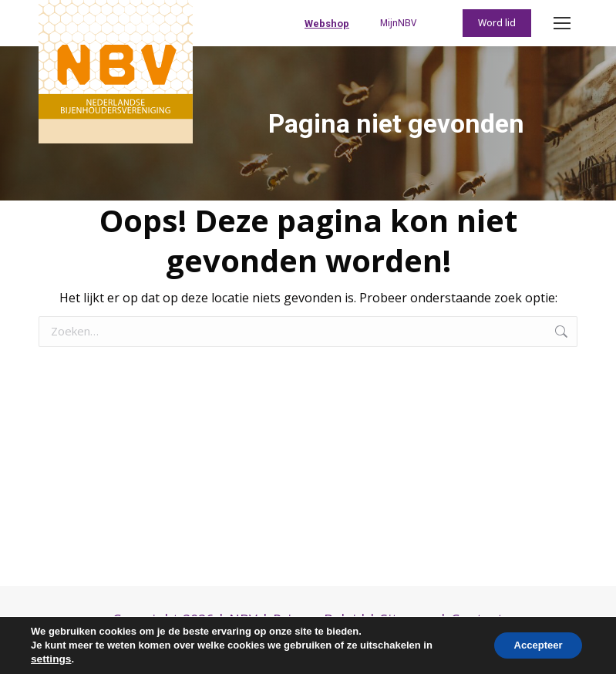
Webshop (327, 24)
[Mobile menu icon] (562, 23)
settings (50, 659)
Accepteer (533, 645)
